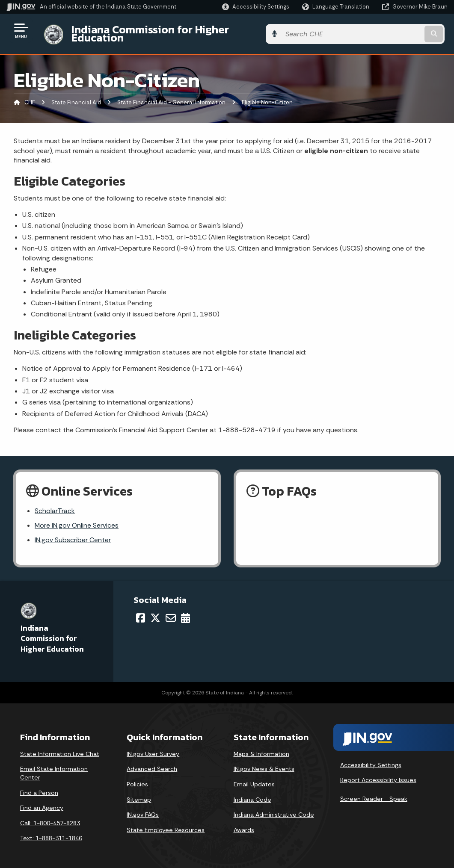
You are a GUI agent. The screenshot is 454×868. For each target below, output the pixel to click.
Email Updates (254, 779)
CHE (30, 96)
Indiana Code (252, 794)
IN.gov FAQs (143, 809)
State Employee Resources (166, 824)
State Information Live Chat (60, 748)
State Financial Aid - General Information (171, 96)
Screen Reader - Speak (374, 793)
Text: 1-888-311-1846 (51, 833)
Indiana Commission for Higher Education (174, 30)
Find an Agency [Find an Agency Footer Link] (42, 802)
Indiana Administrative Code (274, 809)
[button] (256, 7)
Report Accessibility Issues (378, 774)
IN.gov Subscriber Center (73, 535)
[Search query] (398, 31)
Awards (244, 824)
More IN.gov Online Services (77, 519)
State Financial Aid (76, 96)
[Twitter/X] (155, 612)
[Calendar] (185, 612)
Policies (137, 779)
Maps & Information (261, 748)
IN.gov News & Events (264, 763)
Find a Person (39, 787)
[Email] (171, 612)
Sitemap (139, 794)
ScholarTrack (55, 504)
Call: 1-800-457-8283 (50, 818)
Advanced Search (152, 763)
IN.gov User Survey (153, 748)
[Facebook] (141, 612)
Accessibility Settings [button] (371, 759)
